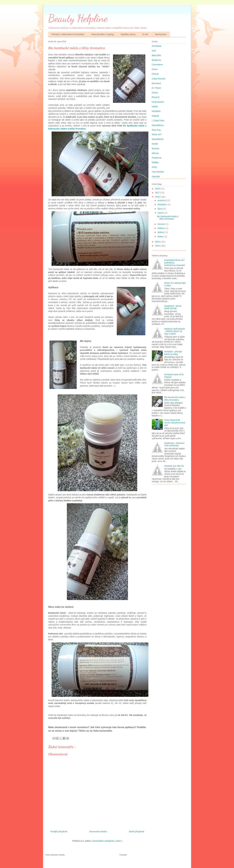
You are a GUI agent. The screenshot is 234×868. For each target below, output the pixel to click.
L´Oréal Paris (158, 121)
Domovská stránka (98, 832)
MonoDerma (158, 139)
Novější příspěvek (59, 832)
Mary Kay (156, 130)
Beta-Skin (156, 55)
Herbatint (156, 111)
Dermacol (156, 83)
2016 (158, 197)
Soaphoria (157, 158)
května (161, 228)
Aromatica (157, 46)
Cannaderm (157, 65)
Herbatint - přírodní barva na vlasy (173, 353)
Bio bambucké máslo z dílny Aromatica (168, 218)
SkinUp (155, 153)
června (161, 224)
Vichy (154, 167)
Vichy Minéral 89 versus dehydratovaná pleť (175, 423)
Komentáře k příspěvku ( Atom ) (107, 841)
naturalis (156, 176)
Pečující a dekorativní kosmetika (68, 34)
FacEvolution (158, 102)
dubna (161, 232)
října (160, 209)
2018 (158, 189)
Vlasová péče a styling (102, 34)
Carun (155, 69)
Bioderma (156, 60)
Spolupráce (161, 34)
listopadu (162, 204)
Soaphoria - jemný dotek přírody (173, 307)
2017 (158, 193)
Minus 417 (157, 134)
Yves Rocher (158, 172)
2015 (158, 242)
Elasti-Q (156, 97)
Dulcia (155, 93)
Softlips (155, 162)
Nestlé (155, 144)
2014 (158, 246)
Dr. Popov (156, 88)
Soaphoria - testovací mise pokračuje (174, 444)
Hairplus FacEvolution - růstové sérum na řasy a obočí (175, 331)
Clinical (155, 74)
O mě (145, 34)
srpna (161, 213)
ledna (160, 237)
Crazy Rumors (159, 79)
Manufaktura (158, 125)
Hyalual (155, 116)
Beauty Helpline (78, 18)
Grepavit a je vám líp (174, 466)
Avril (154, 51)
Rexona (155, 148)
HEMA (155, 107)
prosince (162, 200)
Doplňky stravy (128, 34)
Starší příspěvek (137, 832)
